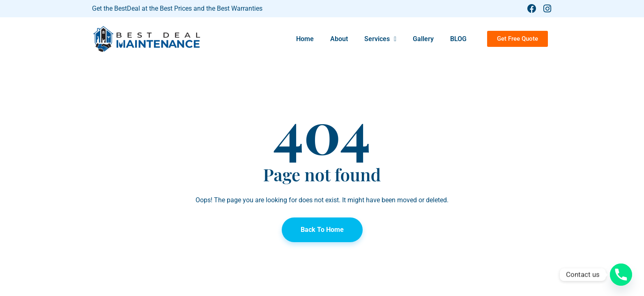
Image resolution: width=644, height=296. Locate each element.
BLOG (458, 39)
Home (305, 39)
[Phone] (621, 275)
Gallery (423, 39)
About (339, 39)
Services (380, 39)
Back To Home (322, 230)
